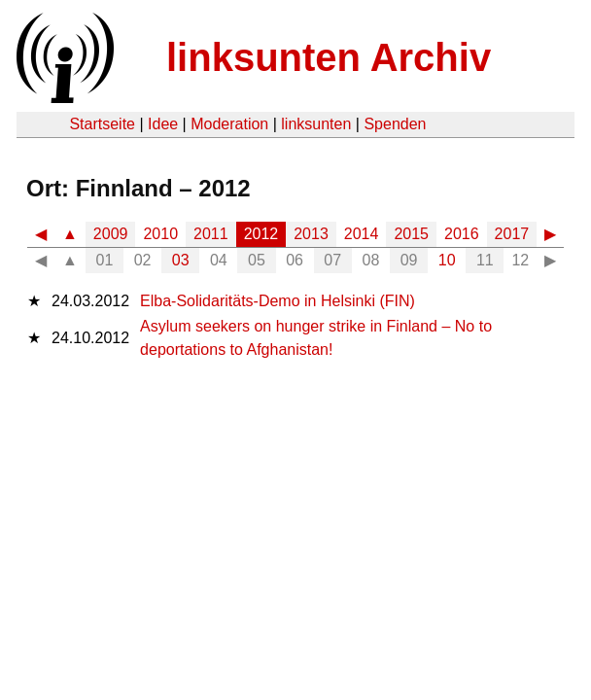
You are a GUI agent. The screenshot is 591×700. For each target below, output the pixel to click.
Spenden (395, 124)
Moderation (229, 124)
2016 (462, 234)
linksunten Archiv (329, 57)
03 (181, 260)
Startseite (102, 124)
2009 (111, 234)
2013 (311, 234)
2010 (160, 234)
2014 (362, 234)
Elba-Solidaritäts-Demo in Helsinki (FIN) (278, 301)
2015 (411, 234)
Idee (163, 124)
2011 (211, 234)
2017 (512, 234)
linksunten (316, 124)
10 (447, 260)
